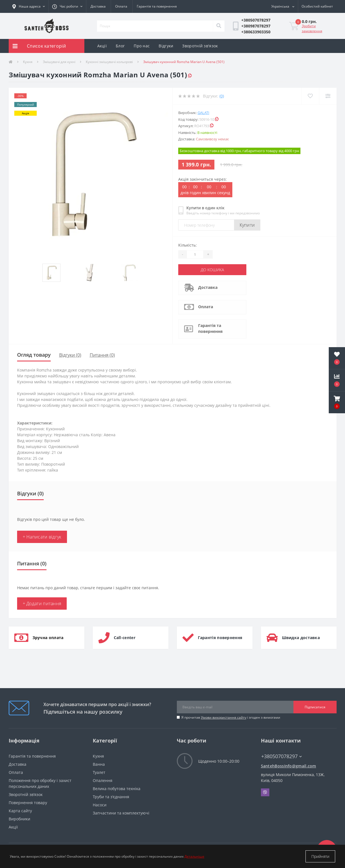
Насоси (100, 805)
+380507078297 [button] (282, 756)
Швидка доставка (301, 638)
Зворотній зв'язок (200, 46)
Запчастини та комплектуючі (121, 813)
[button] (67, 6)
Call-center (125, 638)
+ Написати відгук (42, 537)
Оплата (121, 6)
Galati (203, 113)
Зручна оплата (48, 638)
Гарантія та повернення (157, 6)
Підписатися (315, 707)
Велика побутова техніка (117, 789)
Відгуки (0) (70, 355)
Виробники (19, 819)
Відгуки (166, 46)
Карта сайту (20, 811)
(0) (222, 96)
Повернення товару (28, 803)
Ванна (99, 764)
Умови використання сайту (224, 717)
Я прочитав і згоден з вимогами (231, 717)
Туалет (99, 772)
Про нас (142, 46)
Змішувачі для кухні (59, 62)
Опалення (103, 780)
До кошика (212, 270)
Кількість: (187, 245)
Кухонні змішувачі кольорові (109, 62)
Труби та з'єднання (111, 797)
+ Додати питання (42, 604)
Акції (102, 46)
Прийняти (320, 856)
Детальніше (194, 856)
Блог (120, 46)
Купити (247, 225)
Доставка (98, 6)
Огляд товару (34, 355)
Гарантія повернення (220, 638)
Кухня (28, 62)
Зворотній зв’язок (26, 794)
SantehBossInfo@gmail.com (289, 766)
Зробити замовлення (312, 28)
